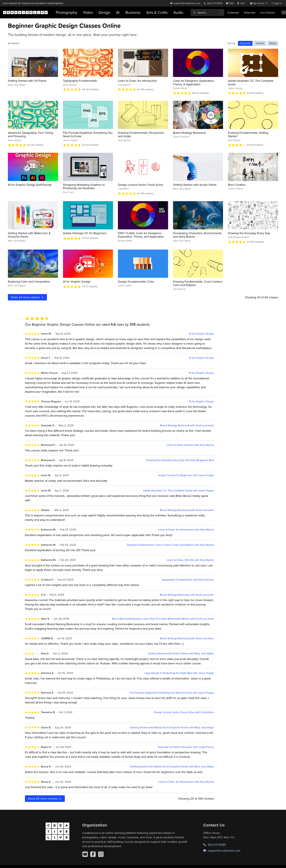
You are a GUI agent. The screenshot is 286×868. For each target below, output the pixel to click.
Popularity (245, 43)
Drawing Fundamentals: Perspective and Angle (141, 134)
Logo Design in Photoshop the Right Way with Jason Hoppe (179, 673)
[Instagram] (101, 854)
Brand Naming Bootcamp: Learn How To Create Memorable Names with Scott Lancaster (163, 619)
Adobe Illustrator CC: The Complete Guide (251, 82)
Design (104, 12)
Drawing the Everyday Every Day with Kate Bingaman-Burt (180, 460)
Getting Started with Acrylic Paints (195, 185)
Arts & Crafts (157, 12)
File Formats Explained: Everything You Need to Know (88, 134)
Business (133, 12)
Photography (66, 12)
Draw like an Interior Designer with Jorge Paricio (186, 747)
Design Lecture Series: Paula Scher (141, 185)
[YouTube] (85, 854)
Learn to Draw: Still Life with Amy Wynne (190, 560)
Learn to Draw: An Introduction (138, 81)
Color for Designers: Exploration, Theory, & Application (194, 82)
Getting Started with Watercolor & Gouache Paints (29, 235)
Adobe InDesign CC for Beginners (85, 233)
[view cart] (242, 3)
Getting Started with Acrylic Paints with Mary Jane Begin (181, 653)
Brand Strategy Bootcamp (189, 133)
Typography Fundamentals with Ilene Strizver (188, 580)
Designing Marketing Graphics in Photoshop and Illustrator (84, 186)
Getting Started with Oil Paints (27, 81)
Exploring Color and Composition (29, 281)
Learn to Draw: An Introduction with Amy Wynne (186, 530)
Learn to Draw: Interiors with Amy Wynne (190, 445)
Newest (260, 43)
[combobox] (207, 12)
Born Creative (237, 185)
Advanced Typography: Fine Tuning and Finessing (31, 134)
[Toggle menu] (284, 12)
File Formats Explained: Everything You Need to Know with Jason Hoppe (172, 693)
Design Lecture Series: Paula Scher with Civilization (184, 712)
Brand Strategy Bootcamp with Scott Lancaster (187, 425)
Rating (273, 43)
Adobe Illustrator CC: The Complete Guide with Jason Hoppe (178, 491)
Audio (178, 12)
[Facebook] (93, 854)
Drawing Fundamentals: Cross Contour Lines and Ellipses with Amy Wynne (170, 545)
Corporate (233, 12)
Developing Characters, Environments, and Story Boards (198, 235)
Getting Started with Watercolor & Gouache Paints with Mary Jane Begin (172, 727)
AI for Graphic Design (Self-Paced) (30, 185)
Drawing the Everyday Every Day (249, 233)
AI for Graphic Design (77, 281)
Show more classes (27, 297)
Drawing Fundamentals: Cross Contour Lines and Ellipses (198, 283)
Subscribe (250, 12)
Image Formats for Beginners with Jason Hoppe (186, 475)
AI (118, 12)
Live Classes (268, 12)
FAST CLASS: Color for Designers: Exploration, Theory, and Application (141, 235)
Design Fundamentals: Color (136, 281)
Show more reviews (45, 799)
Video (88, 12)
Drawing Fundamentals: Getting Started (248, 134)
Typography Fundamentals (80, 81)
